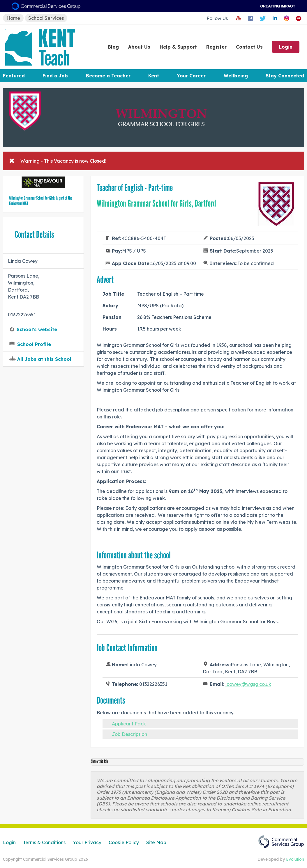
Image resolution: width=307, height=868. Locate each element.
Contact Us (249, 47)
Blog (113, 47)
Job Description (129, 734)
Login (286, 47)
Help (178, 47)
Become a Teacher (108, 76)
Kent (154, 76)
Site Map (156, 842)
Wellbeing (236, 76)
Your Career (191, 76)
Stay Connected (285, 76)
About (139, 47)
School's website (37, 329)
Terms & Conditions (44, 842)
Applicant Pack (129, 724)
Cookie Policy (124, 842)
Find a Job (55, 76)
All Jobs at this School (44, 359)
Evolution (295, 859)
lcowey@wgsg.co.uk (248, 684)
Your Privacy (87, 842)
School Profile (34, 344)
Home (13, 18)
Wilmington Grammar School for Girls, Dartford (156, 203)
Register (216, 47)
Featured (14, 76)
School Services (46, 18)
